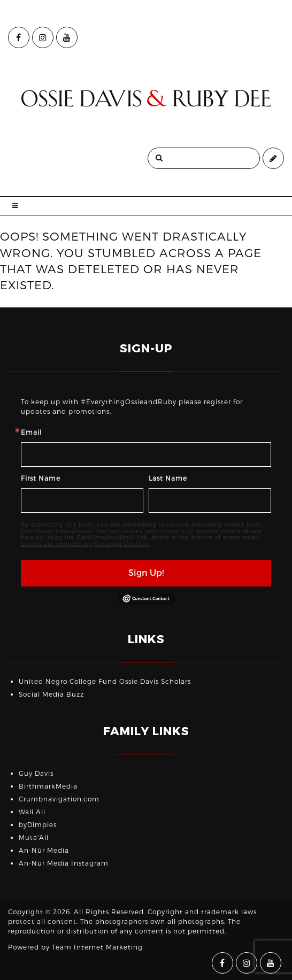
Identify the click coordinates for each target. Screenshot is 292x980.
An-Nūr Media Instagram (64, 863)
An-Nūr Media (44, 851)
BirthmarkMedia (48, 786)
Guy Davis (36, 774)
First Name (41, 479)
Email (31, 433)
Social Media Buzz (51, 695)
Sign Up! (146, 573)
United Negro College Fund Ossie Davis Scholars (105, 682)
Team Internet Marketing (97, 947)
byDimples (38, 825)
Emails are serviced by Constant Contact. (86, 544)
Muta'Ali (34, 838)
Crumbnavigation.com (59, 799)
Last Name (168, 479)
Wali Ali (32, 812)
